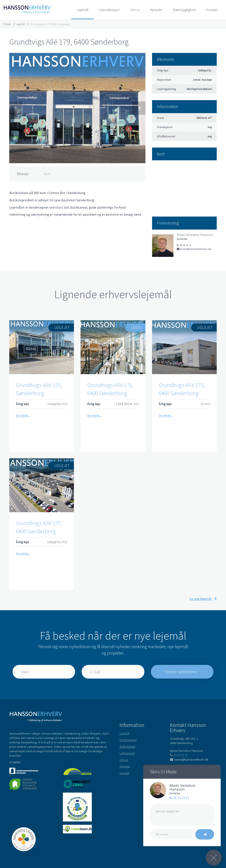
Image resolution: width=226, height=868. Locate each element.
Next (139, 108)
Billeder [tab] (23, 174)
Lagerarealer (127, 753)
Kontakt (212, 10)
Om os (135, 10)
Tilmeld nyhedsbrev (181, 672)
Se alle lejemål (203, 599)
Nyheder (156, 10)
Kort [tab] (47, 174)
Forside (7, 24)
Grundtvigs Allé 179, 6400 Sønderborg (50, 24)
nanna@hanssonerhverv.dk (189, 759)
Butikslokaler (128, 746)
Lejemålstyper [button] (109, 10)
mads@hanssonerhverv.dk (194, 249)
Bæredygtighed (184, 10)
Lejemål (83, 10)
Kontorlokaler (128, 740)
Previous (16, 108)
